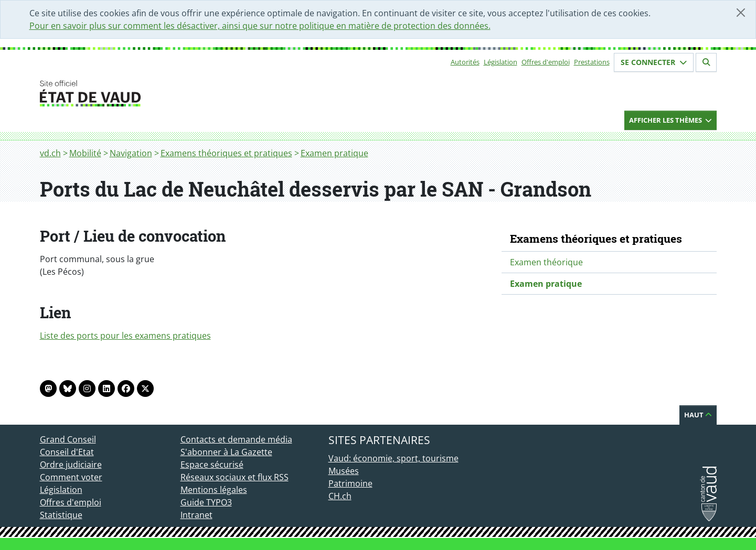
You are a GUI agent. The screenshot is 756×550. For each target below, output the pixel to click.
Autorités (465, 62)
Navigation (131, 153)
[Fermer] (741, 13)
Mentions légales (214, 490)
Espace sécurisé (212, 465)
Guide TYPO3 (206, 502)
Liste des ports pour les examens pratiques (125, 336)
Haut (698, 415)
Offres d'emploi (546, 62)
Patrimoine (350, 483)
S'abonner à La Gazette (226, 452)
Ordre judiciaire (71, 465)
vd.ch (50, 153)
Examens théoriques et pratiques (226, 153)
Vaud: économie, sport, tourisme (393, 458)
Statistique (61, 515)
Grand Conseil (68, 439)
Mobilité (85, 153)
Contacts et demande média (236, 439)
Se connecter (654, 62)
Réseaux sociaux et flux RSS (235, 477)
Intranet (196, 515)
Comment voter (71, 477)
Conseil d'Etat (67, 452)
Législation (501, 62)
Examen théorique (546, 262)
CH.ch (340, 496)
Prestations (592, 62)
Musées (344, 471)
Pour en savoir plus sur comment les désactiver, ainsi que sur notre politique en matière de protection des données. (260, 26)
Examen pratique (334, 153)
